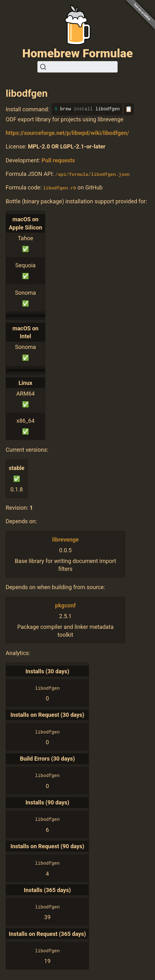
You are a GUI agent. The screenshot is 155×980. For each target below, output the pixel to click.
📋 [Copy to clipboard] (129, 109)
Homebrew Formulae (78, 53)
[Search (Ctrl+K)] (77, 67)
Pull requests (58, 160)
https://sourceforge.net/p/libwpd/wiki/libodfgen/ (67, 133)
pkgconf (65, 605)
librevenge (66, 539)
